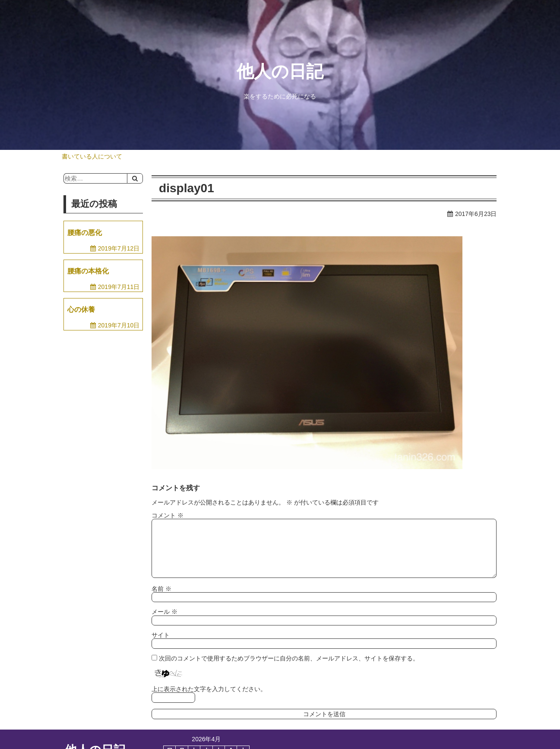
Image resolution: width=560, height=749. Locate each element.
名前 (161, 589)
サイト (161, 635)
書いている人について (92, 156)
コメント (168, 515)
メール (165, 612)
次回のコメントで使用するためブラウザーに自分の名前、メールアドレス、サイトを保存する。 (289, 658)
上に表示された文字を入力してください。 (209, 689)
